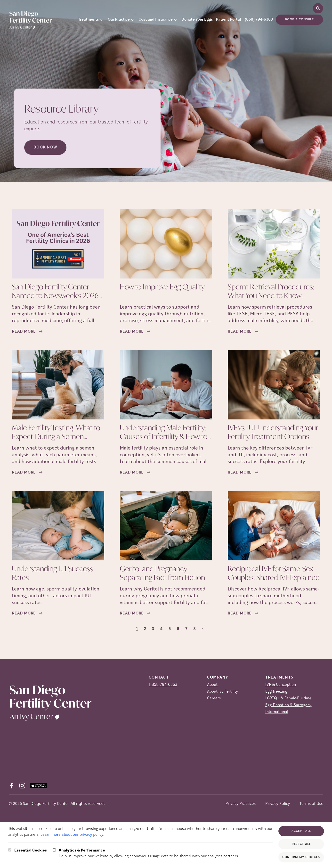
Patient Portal (228, 20)
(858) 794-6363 (259, 20)
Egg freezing (276, 692)
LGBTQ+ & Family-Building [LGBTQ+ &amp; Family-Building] (288, 698)
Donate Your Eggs (197, 20)
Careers (214, 698)
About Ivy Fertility (223, 692)
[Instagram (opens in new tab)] (22, 786)
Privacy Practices (241, 803)
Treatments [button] (89, 20)
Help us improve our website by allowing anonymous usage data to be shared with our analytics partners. (149, 853)
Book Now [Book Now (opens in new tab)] (45, 147)
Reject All (301, 844)
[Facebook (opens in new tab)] (12, 786)
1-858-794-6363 (163, 685)
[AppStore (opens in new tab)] (39, 786)
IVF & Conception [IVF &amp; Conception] (281, 685)
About (212, 685)
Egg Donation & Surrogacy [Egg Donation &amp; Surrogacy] (288, 705)
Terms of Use (311, 803)
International (277, 712)
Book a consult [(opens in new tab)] (299, 20)
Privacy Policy (278, 803)
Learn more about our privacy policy (72, 835)
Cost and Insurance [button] (156, 20)
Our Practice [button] (119, 20)
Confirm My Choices (301, 857)
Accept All (301, 831)
